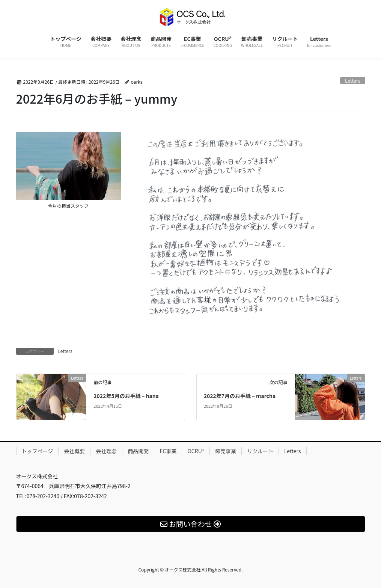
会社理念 (106, 451)
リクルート (260, 451)
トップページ (38, 451)
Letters (353, 81)
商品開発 (138, 451)
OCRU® (196, 451)
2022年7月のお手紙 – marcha (240, 396)
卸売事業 (226, 451)
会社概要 (74, 451)
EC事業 (168, 451)
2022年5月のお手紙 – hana (126, 396)
